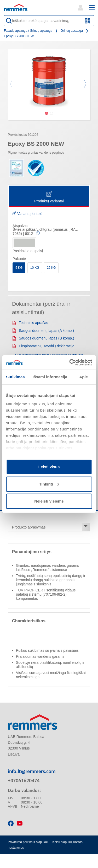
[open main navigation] (92, 8)
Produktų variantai (49, 197)
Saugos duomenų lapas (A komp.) (43, 331)
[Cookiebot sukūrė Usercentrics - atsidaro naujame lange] (70, 362)
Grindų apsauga (72, 31)
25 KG (51, 268)
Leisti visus (49, 467)
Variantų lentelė (27, 214)
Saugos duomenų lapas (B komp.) (43, 338)
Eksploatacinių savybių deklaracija (43, 346)
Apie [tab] (83, 377)
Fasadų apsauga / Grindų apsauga (28, 31)
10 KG (35, 268)
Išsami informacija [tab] (50, 377)
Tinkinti (49, 484)
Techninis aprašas (30, 323)
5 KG (19, 268)
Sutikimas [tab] (15, 377)
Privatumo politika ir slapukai (28, 842)
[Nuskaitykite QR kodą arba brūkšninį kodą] (87, 21)
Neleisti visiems (49, 501)
